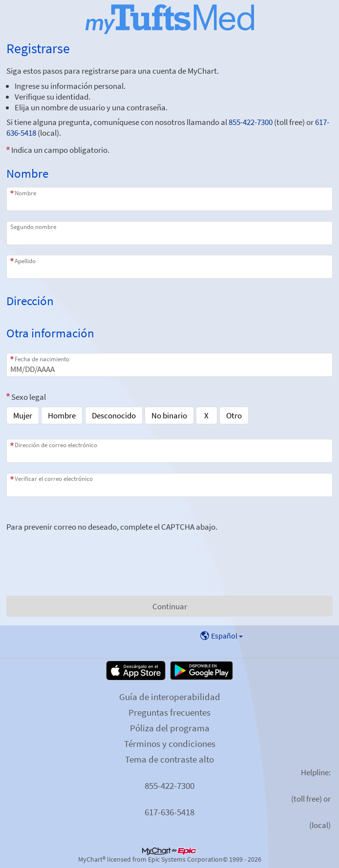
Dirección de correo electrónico (56, 445)
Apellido (25, 261)
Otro (234, 415)
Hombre (62, 415)
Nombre (25, 193)
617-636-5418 (169, 812)
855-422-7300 (251, 122)
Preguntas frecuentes (169, 712)
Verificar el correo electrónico (54, 479)
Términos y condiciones (170, 744)
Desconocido (114, 415)
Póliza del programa (170, 728)
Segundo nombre (33, 227)
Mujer (23, 415)
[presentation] (81, 551)
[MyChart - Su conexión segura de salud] (170, 19)
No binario (169, 415)
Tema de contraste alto (169, 759)
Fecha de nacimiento (42, 359)
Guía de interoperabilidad (170, 697)
